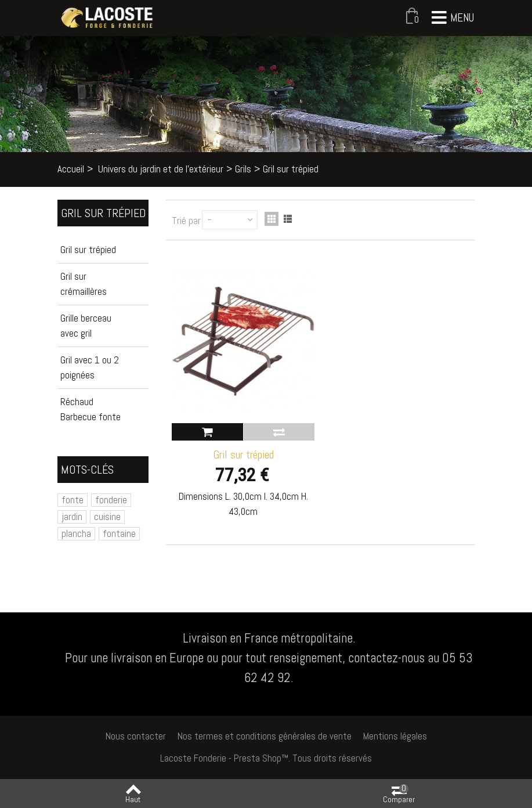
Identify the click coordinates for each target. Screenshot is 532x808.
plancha (76, 533)
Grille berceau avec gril (86, 326)
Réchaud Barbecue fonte (91, 409)
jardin (72, 517)
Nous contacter (136, 736)
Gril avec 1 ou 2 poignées (90, 367)
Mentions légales (395, 736)
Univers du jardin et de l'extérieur (161, 169)
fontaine (119, 533)
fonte (73, 500)
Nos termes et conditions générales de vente (265, 736)
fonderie (111, 500)
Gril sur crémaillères (84, 284)
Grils (243, 169)
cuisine (107, 517)
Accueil (71, 169)
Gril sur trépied (88, 250)
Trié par (186, 221)
